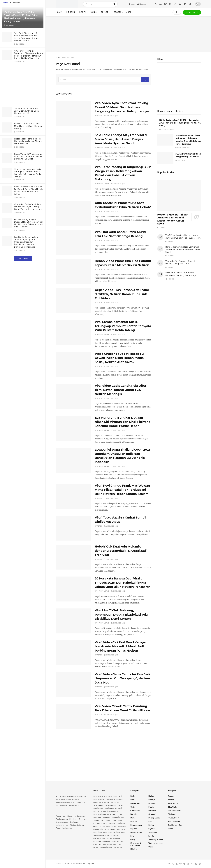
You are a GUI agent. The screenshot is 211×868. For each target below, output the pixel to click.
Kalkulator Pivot (109, 829)
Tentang (171, 796)
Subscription (173, 803)
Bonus (110, 847)
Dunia (133, 818)
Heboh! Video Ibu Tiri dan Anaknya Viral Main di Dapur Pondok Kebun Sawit (173, 219)
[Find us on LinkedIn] (160, 4)
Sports (118, 12)
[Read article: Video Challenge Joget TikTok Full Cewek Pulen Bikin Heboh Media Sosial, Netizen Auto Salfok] (73, 364)
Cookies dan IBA (175, 825)
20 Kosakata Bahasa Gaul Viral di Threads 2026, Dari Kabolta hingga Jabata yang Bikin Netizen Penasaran (123, 583)
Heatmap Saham (100, 796)
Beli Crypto (117, 841)
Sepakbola (153, 832)
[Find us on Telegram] (185, 4)
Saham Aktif (98, 805)
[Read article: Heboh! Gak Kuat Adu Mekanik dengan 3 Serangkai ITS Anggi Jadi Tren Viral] (73, 557)
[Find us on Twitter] (156, 4)
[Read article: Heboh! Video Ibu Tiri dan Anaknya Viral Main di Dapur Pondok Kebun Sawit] (179, 195)
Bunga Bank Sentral (101, 802)
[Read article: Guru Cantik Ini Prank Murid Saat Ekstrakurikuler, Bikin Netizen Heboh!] (73, 213)
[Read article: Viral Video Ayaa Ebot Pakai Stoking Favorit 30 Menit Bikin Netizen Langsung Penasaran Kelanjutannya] (73, 114)
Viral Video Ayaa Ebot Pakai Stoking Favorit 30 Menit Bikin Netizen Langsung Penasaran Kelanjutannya (122, 107)
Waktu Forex (117, 820)
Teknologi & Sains (156, 839)
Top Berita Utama (100, 823)
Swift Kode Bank (100, 811)
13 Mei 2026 (109, 559)
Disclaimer (172, 814)
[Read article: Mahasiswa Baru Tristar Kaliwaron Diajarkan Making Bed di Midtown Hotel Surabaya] (165, 140)
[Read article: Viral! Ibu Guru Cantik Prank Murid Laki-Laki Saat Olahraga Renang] (73, 242)
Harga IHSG (116, 802)
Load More (23, 259)
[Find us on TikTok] (190, 4)
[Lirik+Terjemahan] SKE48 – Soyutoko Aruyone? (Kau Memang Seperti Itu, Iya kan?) (180, 123)
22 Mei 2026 (109, 116)
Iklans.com (71, 816)
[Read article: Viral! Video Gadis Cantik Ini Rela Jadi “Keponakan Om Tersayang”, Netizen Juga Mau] (73, 685)
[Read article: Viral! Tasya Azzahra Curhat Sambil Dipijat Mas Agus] (73, 528)
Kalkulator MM (99, 838)
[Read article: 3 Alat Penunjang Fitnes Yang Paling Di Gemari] (165, 158)
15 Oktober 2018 (183, 147)
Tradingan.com (62, 819)
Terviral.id (83, 819)
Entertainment (136, 825)
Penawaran (119, 847)
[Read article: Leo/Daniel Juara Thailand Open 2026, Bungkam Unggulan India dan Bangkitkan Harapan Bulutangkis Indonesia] (73, 460)
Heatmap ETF (99, 799)
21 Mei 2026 (116, 147)
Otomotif (152, 814)
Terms (170, 829)
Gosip (133, 839)
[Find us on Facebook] (151, 4)
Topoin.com (60, 816)
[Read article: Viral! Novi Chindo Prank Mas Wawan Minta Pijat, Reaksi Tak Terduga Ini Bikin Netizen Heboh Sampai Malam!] (73, 496)
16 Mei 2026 (109, 526)
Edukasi (134, 821)
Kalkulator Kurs (112, 835)
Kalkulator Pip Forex (107, 832)
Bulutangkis (135, 803)
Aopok (100, 116)
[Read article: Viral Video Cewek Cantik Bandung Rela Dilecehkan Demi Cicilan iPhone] (73, 717)
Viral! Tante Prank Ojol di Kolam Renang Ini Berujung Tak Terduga (181, 274)
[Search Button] (115, 4)
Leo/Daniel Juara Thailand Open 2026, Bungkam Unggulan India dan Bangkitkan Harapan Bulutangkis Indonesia (26, 242)
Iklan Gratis (173, 807)
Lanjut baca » (73, 805)
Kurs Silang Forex (109, 814)
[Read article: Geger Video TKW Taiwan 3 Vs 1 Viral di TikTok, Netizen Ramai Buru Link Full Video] (73, 300)
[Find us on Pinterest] (170, 4)
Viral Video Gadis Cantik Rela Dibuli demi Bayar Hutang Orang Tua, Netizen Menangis (28, 207)
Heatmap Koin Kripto (115, 799)
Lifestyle (152, 803)
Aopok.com (66, 864)
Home (59, 12)
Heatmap (97, 814)
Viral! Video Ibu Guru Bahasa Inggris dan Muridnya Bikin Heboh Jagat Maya (183, 237)
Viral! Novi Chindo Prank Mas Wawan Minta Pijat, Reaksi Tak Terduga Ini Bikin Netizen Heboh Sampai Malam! (122, 490)
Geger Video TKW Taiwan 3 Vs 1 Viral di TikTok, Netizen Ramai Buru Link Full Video (29, 156)
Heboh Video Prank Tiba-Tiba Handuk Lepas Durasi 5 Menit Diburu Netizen (28, 141)
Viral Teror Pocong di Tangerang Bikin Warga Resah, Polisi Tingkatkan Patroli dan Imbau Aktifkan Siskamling (29, 55)
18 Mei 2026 (109, 366)
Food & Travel (136, 832)
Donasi (108, 841)
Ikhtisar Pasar (114, 823)
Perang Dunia (154, 818)
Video (151, 847)
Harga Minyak (115, 808)
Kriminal (134, 849)
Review (151, 825)
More (129, 12)
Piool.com (73, 819)
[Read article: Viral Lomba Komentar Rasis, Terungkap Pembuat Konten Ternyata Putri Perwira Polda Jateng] (73, 332)
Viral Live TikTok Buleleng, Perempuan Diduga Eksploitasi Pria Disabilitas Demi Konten (121, 615)
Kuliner (151, 796)
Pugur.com (82, 816)
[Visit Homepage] (67, 4)
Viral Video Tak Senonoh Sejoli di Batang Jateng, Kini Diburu (180, 262)
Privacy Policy (174, 818)
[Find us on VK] (180, 4)
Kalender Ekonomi (110, 817)
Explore (105, 12)
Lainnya (152, 800)
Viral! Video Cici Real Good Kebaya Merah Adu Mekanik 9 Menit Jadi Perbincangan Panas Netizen (120, 646)
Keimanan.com (62, 822)
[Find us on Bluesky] (165, 4)
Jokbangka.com (62, 825)
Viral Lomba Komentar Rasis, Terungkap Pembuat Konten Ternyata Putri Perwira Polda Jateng (28, 173)
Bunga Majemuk (114, 838)
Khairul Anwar (103, 147)
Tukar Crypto (98, 844)
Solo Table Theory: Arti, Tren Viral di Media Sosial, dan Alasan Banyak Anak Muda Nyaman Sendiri (27, 37)
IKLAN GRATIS (192, 12)
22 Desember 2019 (167, 129)
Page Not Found (68, 57)
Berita (83, 12)
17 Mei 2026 (116, 430)
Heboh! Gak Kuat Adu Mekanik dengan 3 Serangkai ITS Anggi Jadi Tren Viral (121, 551)
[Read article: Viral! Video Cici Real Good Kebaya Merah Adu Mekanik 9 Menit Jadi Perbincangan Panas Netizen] (73, 653)
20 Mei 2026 (109, 269)
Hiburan (71, 12)
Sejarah (152, 829)
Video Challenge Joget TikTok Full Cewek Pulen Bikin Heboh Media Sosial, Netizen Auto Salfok (28, 190)
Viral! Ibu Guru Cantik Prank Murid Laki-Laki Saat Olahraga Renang (28, 126)
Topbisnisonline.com (64, 828)
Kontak (171, 800)
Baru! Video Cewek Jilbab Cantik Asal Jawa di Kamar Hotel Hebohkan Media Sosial (183, 250)
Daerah (133, 814)
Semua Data (113, 811)
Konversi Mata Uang (108, 826)
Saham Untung (110, 805)
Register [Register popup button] (142, 4)
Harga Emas (103, 808)
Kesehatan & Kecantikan (136, 844)
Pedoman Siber (174, 821)
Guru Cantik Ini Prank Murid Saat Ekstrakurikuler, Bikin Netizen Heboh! (27, 111)
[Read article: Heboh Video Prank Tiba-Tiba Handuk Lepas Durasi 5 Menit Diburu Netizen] (73, 271)
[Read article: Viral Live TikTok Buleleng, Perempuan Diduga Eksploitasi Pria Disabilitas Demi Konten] (73, 621)
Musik (151, 807)
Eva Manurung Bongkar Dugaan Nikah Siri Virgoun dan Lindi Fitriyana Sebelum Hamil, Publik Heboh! (29, 223)
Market (103, 847)
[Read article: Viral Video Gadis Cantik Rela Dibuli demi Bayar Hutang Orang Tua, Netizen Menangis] (73, 396)
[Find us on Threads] (175, 4)
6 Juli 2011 (180, 160)
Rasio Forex (105, 820)
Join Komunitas (174, 810)
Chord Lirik (135, 810)
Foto (132, 836)
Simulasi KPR (99, 841)
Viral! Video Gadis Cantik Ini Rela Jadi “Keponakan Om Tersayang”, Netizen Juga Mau (122, 678)
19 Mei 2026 (109, 302)
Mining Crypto (111, 844)
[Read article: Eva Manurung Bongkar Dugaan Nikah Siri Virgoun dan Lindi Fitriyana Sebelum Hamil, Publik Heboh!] (73, 428)
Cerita (133, 807)
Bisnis (94, 12)
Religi (151, 821)
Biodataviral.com (77, 825)
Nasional (152, 810)
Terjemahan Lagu (155, 843)
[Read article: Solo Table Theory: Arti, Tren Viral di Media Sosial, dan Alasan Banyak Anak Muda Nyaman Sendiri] (73, 146)
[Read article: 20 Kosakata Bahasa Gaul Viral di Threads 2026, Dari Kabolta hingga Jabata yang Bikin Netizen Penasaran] (73, 589)
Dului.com (74, 822)
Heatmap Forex (114, 796)
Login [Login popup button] (132, 4)
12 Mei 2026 (109, 687)
